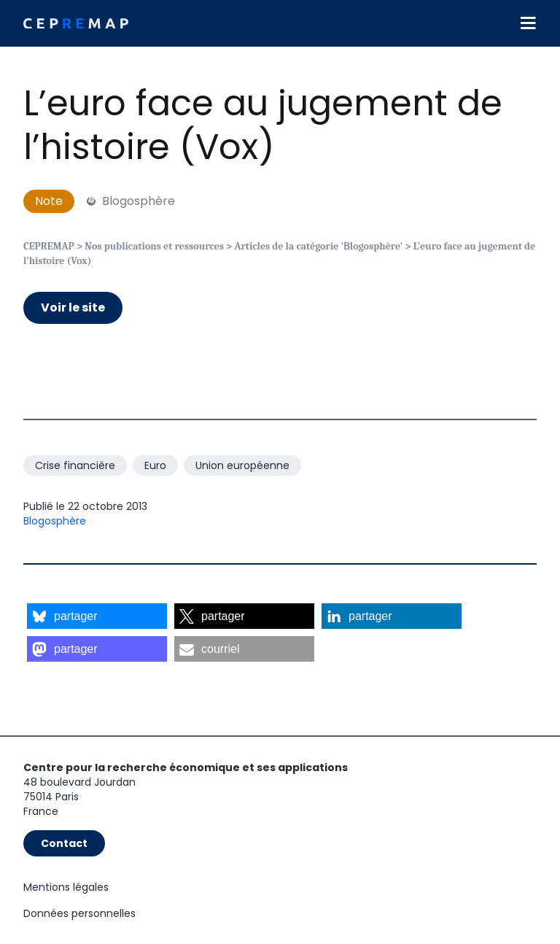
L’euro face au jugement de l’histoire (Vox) (263, 125)
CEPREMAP (49, 246)
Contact (64, 843)
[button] (97, 616)
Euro (155, 465)
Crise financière (75, 465)
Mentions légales (66, 887)
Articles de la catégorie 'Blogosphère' (318, 246)
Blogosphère (55, 521)
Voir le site (73, 307)
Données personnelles (79, 913)
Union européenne (242, 465)
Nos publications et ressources (154, 246)
